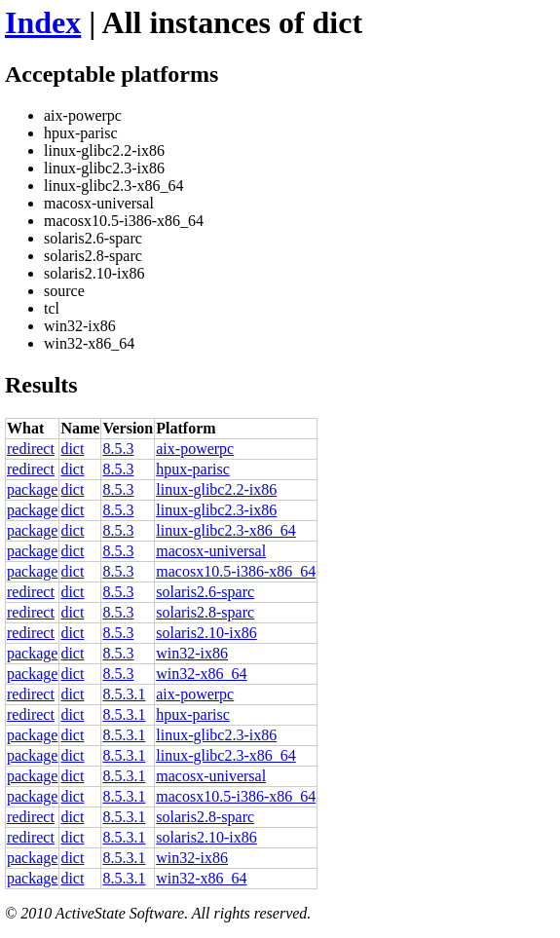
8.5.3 (118, 449)
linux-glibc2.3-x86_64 (226, 530)
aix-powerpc (195, 449)
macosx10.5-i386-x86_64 (236, 571)
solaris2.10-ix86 (206, 633)
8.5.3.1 (124, 694)
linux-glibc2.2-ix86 (216, 489)
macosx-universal (211, 551)
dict (72, 449)
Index (43, 22)
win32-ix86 (192, 653)
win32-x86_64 (201, 674)
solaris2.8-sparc (205, 612)
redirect (31, 449)
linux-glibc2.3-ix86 (216, 510)
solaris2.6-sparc (205, 592)
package (32, 489)
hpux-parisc (193, 469)
